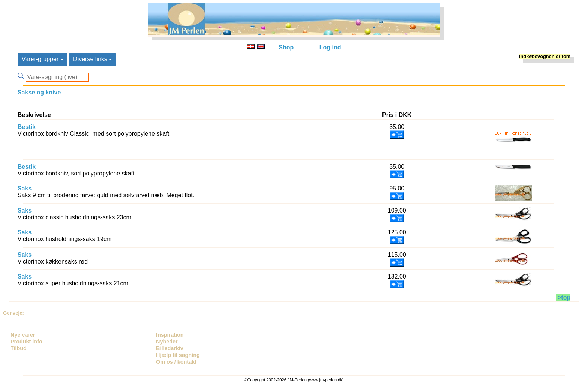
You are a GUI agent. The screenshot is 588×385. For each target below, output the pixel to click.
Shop (286, 47)
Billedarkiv (170, 348)
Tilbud (19, 348)
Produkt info (26, 342)
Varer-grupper (43, 59)
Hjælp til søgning (178, 355)
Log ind (330, 47)
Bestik (27, 127)
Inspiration (170, 335)
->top (563, 297)
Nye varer (23, 335)
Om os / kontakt (176, 362)
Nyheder (167, 342)
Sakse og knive (39, 92)
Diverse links (92, 59)
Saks (25, 188)
